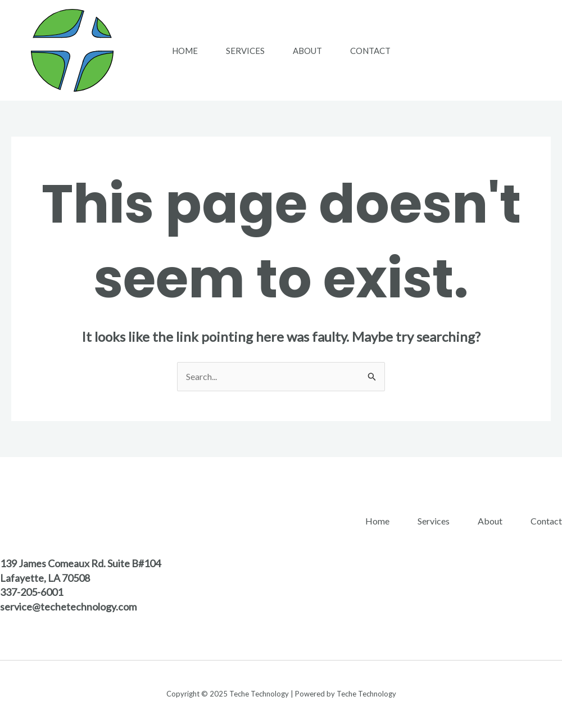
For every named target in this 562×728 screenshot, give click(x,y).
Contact (370, 51)
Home (185, 51)
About (307, 51)
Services (245, 51)
